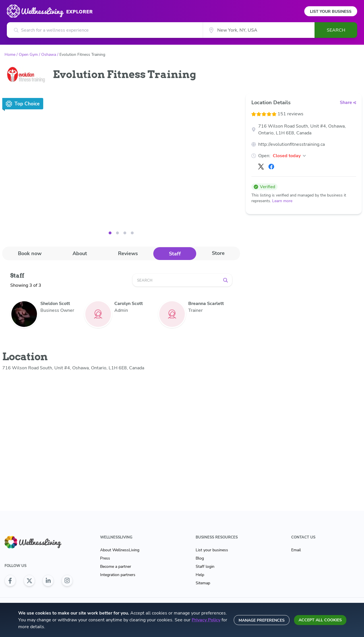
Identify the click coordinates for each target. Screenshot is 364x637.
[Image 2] (125, 233)
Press (105, 558)
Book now (30, 253)
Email (296, 550)
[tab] (30, 253)
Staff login (205, 567)
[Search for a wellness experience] (105, 30)
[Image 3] (132, 233)
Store (218, 253)
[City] (259, 30)
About (80, 253)
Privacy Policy (206, 620)
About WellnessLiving (120, 550)
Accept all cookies (320, 620)
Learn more (282, 201)
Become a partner (116, 567)
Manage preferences (262, 620)
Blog (200, 558)
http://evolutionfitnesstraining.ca (291, 144)
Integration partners (118, 575)
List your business (212, 550)
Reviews (128, 253)
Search (336, 30)
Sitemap (203, 583)
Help (200, 575)
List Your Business (331, 12)
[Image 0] (110, 233)
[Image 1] (117, 233)
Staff (175, 254)
